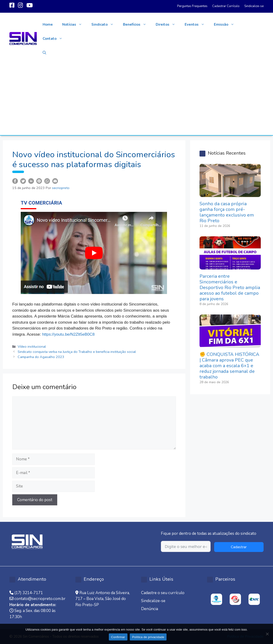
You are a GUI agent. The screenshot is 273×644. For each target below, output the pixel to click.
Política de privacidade (148, 637)
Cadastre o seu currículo (163, 593)
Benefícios (137, 24)
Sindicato (105, 24)
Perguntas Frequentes (192, 6)
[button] (44, 53)
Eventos (197, 24)
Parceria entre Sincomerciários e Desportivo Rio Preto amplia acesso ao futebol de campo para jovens (230, 288)
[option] (216, 599)
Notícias (74, 24)
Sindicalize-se (254, 6)
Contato (55, 39)
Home (48, 24)
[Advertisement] (136, 100)
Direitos (168, 24)
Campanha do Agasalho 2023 (41, 357)
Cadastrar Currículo (226, 6)
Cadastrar (239, 547)
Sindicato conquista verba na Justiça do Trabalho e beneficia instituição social (77, 352)
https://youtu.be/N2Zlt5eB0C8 (68, 334)
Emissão (226, 24)
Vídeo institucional (32, 346)
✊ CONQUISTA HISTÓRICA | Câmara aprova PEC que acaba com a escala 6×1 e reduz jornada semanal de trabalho (229, 366)
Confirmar (118, 637)
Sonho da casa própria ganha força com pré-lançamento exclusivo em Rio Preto (227, 212)
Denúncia (150, 609)
